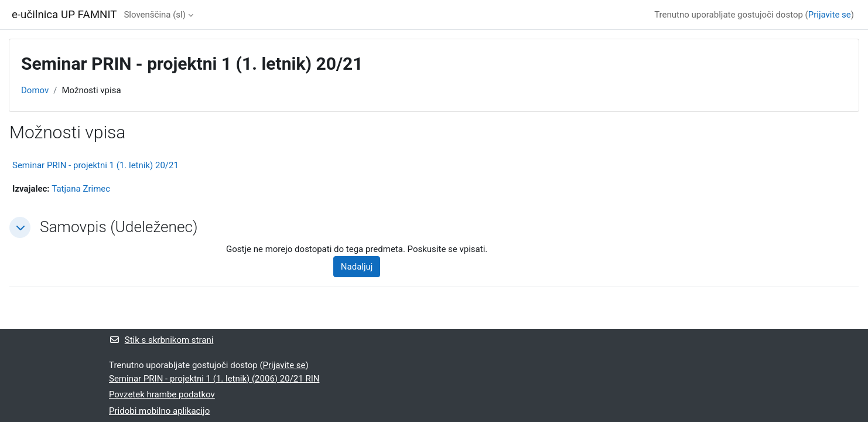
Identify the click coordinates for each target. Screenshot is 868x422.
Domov (35, 90)
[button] (20, 227)
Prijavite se (830, 15)
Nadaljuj (357, 267)
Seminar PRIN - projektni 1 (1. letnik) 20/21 (95, 165)
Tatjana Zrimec (81, 189)
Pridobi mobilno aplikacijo (159, 411)
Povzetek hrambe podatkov (162, 394)
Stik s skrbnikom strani (161, 340)
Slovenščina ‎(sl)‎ (155, 15)
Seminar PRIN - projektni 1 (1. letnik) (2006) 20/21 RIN (214, 379)
